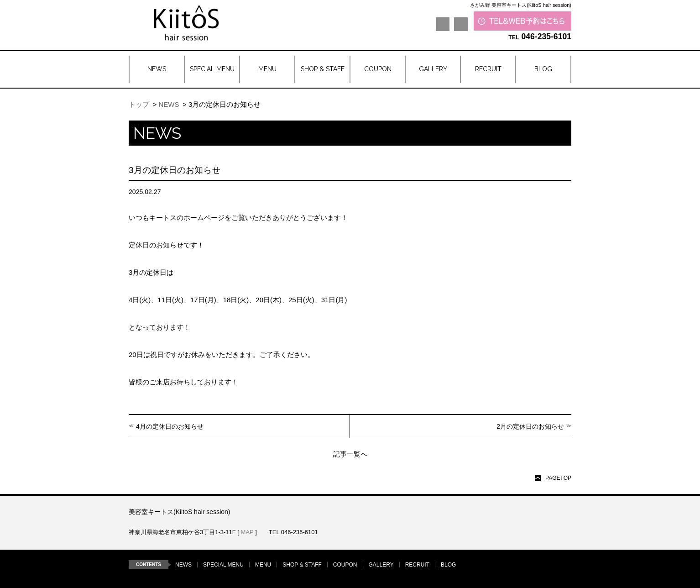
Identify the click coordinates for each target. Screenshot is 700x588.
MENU (263, 565)
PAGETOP (558, 478)
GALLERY (381, 565)
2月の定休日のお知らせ (530, 426)
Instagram (461, 24)
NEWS (169, 104)
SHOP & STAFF (302, 565)
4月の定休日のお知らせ (170, 426)
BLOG (448, 565)
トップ (139, 104)
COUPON (345, 565)
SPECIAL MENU (223, 565)
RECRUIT (417, 565)
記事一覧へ (350, 454)
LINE (443, 24)
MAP (247, 532)
